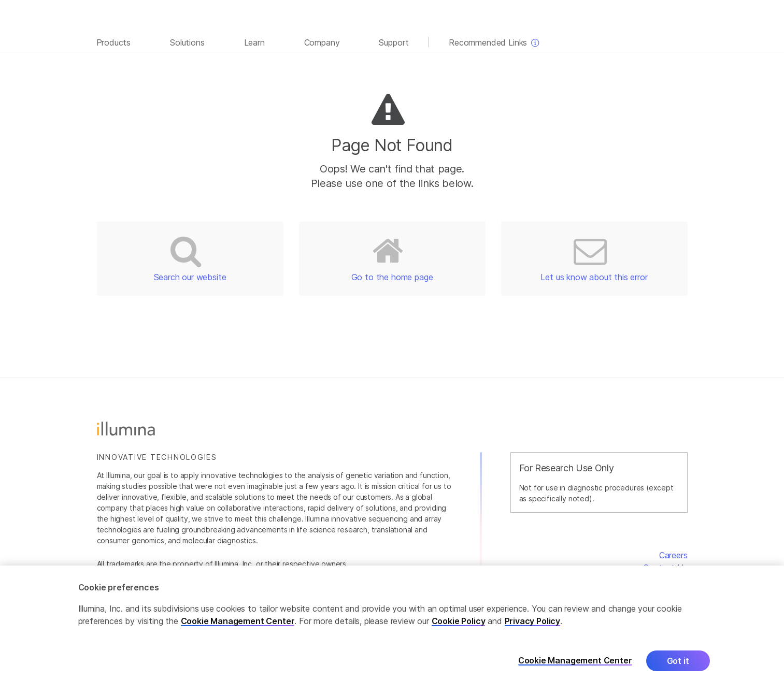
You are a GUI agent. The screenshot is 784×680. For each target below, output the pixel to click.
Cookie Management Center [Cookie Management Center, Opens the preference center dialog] (575, 664)
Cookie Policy (459, 625)
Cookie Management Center (238, 625)
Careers (673, 555)
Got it (678, 664)
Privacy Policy (533, 625)
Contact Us (665, 568)
